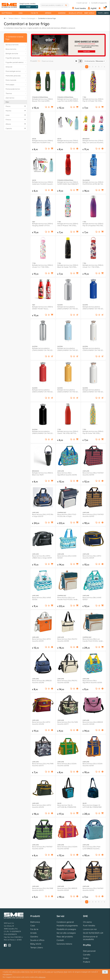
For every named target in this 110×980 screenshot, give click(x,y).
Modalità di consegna (66, 929)
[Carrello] (106, 8)
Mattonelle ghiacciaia (16, 76)
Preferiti (87, 962)
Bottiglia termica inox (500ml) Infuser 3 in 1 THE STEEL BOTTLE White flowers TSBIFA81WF (42, 266)
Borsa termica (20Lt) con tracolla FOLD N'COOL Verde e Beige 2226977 (68, 599)
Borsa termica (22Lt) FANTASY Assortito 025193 (93, 515)
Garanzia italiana (64, 944)
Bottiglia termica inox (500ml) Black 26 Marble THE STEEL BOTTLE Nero (68, 266)
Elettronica (7, 13)
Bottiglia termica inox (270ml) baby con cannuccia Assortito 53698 (93, 142)
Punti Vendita (89, 926)
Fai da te (34, 13)
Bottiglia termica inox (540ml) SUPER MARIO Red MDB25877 (68, 183)
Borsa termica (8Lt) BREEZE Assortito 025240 (42, 682)
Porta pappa (16, 85)
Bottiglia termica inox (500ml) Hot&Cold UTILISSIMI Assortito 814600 (43, 183)
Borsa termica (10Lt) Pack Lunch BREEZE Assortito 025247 (91, 848)
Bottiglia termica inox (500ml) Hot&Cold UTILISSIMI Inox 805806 (42, 142)
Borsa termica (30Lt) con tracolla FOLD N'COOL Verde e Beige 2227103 (93, 640)
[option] (68, 45)
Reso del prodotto (65, 937)
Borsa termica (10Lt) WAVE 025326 (42, 599)
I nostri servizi (82, 3)
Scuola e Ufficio (76, 13)
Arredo (48, 13)
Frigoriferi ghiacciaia (16, 58)
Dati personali (89, 951)
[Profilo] (93, 8)
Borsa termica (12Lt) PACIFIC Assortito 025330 (67, 682)
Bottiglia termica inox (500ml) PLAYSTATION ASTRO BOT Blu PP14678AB (93, 183)
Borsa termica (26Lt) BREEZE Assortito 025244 (93, 723)
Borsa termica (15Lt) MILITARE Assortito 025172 (43, 889)
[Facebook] (5, 946)
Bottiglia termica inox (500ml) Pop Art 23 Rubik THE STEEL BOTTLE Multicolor (93, 100)
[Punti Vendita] (80, 8)
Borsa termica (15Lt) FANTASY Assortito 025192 (93, 889)
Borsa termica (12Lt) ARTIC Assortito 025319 (42, 640)
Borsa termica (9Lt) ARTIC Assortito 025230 (41, 723)
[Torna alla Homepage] (5, 18)
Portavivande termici (16, 89)
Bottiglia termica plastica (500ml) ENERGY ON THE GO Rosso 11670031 (42, 391)
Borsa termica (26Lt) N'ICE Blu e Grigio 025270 (43, 515)
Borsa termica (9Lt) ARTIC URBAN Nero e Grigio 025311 (42, 557)
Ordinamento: (95, 61)
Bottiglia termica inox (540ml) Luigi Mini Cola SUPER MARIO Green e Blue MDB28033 (68, 100)
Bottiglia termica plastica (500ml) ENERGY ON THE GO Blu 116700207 (93, 308)
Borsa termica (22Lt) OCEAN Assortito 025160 (67, 848)
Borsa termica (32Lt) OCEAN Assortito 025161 (92, 765)
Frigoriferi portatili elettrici (16, 62)
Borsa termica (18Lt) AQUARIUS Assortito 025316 (67, 474)
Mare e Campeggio (28, 18)
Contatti (60, 940)
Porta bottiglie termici (16, 71)
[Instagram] (9, 946)
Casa (21, 13)
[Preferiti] (101, 8)
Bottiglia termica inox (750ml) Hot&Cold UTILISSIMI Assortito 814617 (68, 142)
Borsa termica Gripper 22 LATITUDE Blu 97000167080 (92, 806)
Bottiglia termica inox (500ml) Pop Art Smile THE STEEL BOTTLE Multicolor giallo (93, 432)
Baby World (89, 13)
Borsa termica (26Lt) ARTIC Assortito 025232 (42, 806)
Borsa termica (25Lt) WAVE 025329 (67, 557)
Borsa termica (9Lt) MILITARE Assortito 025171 (68, 723)
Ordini (86, 958)
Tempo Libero (103, 13)
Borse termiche (16, 49)
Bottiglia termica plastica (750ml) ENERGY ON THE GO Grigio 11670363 (42, 349)
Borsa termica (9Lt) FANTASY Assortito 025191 (42, 848)
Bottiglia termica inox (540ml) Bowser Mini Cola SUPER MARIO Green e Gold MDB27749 (42, 100)
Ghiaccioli (16, 67)
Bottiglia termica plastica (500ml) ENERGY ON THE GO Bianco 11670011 (93, 391)
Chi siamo (87, 922)
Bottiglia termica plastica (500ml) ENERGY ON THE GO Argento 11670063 (68, 308)
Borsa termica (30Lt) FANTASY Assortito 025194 (93, 474)
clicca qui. (42, 977)
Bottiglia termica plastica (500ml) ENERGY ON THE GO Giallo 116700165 (68, 391)
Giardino (62, 13)
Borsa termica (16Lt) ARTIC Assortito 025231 (92, 557)
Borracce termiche (16, 45)
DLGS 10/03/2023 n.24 (93, 933)
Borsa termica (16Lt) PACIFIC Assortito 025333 (67, 640)
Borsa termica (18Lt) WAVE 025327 (92, 599)
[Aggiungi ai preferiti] (49, 107)
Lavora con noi (90, 929)
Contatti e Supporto (99, 3)
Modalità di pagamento (67, 926)
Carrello (87, 955)
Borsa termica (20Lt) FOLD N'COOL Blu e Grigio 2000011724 (67, 515)
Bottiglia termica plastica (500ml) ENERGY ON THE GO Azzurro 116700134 (68, 349)
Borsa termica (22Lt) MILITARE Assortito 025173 (43, 765)
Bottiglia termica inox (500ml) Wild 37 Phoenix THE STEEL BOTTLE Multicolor (68, 225)
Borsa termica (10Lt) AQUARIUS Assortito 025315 (92, 682)
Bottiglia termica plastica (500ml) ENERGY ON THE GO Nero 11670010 (42, 432)
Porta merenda (16, 80)
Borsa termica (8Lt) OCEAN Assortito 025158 (67, 765)
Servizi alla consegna (66, 933)
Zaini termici (16, 98)
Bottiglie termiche (16, 54)
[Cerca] (66, 5)
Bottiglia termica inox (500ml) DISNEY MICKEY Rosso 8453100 (42, 308)
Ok (105, 972)
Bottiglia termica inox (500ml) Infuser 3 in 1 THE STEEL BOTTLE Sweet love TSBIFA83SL (93, 266)
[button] (52, 107)
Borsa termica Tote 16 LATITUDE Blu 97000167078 (67, 806)
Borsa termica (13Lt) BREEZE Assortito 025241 (67, 889)
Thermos (16, 93)
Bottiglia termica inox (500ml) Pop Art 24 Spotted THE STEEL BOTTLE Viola (93, 225)
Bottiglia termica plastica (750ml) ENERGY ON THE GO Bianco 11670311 (93, 349)
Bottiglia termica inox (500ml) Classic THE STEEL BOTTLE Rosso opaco (68, 432)
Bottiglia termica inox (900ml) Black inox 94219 (42, 474)
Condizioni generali (65, 922)
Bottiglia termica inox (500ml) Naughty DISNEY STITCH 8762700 (42, 225)
